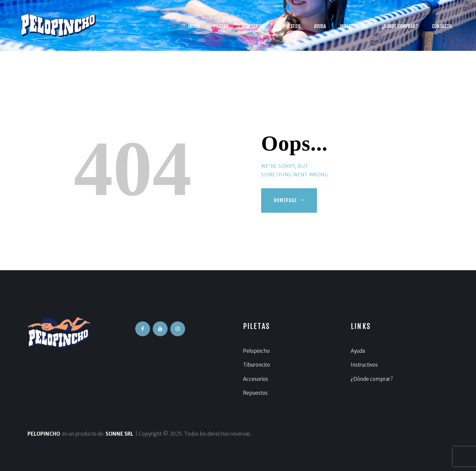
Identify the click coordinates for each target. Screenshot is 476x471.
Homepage (285, 200)
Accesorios (256, 379)
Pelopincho (256, 351)
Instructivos (364, 365)
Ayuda (358, 351)
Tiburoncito (257, 365)
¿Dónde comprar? (372, 379)
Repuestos (255, 393)
